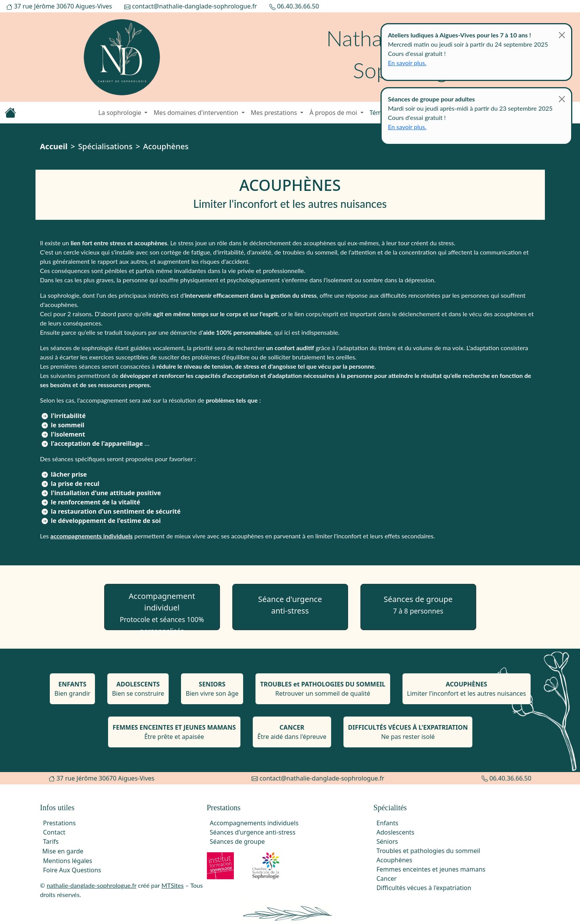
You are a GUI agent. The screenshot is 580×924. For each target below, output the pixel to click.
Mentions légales (68, 861)
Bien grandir (73, 691)
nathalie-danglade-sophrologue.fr (91, 885)
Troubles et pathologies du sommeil (429, 851)
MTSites (172, 885)
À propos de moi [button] (334, 113)
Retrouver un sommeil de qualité (322, 691)
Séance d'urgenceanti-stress (290, 605)
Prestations (60, 823)
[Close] (562, 35)
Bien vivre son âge (212, 691)
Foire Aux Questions (72, 870)
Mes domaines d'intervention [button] (197, 113)
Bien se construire (139, 691)
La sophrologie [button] (121, 113)
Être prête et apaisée (174, 734)
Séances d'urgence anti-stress (253, 832)
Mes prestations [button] (275, 113)
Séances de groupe (418, 605)
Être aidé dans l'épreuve (292, 734)
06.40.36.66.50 (294, 6)
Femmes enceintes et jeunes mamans (431, 869)
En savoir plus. (407, 63)
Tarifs (51, 841)
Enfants (388, 823)
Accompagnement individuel (162, 610)
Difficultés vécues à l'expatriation (424, 888)
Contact (54, 832)
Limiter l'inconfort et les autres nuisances (466, 691)
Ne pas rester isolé (407, 734)
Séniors (387, 841)
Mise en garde (63, 851)
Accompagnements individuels (254, 823)
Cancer (387, 878)
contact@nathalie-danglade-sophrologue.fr (191, 6)
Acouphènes (395, 860)
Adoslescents (396, 832)
